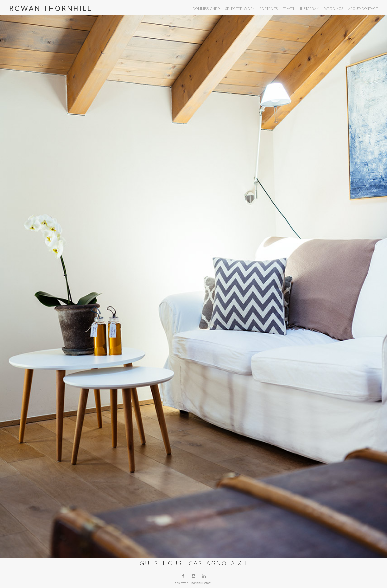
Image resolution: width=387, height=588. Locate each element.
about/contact (363, 9)
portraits (269, 9)
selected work (240, 9)
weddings (334, 9)
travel (289, 9)
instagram (310, 9)
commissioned (206, 9)
